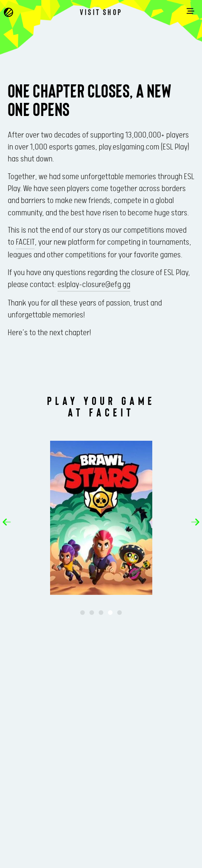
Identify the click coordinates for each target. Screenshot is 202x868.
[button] (7, 522)
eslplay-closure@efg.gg (94, 285)
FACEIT (25, 242)
